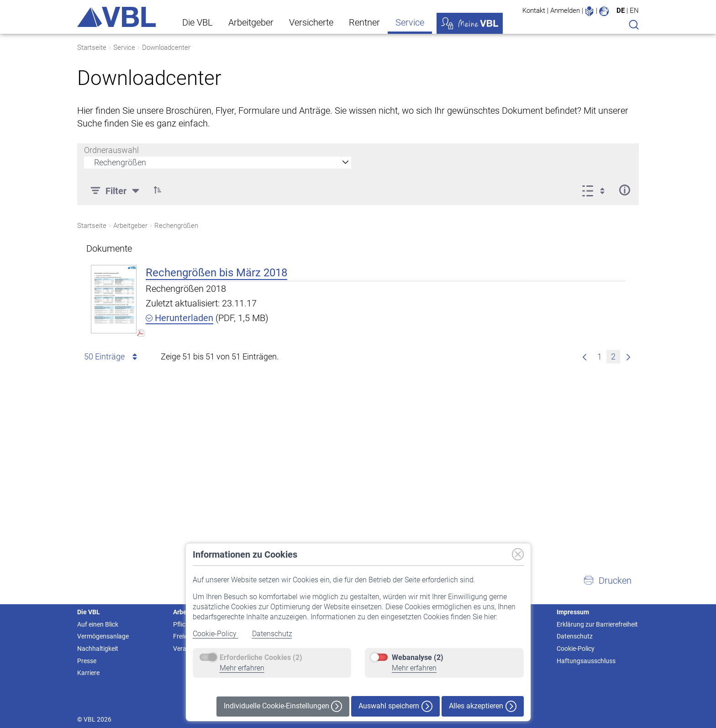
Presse (87, 661)
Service (410, 22)
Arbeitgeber (251, 22)
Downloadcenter (166, 47)
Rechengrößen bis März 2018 (216, 273)
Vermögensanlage (103, 636)
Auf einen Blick (98, 624)
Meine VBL (470, 23)
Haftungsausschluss (586, 661)
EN (634, 11)
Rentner (364, 22)
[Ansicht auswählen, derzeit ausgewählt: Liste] (596, 190)
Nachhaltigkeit (98, 649)
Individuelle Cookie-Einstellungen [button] (283, 706)
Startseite (92, 47)
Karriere (88, 673)
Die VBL (197, 22)
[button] (158, 190)
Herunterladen (179, 318)
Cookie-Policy (216, 634)
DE (621, 11)
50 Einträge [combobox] (112, 357)
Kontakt (534, 11)
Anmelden (565, 11)
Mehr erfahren (242, 668)
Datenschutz (272, 634)
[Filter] (116, 190)
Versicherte (311, 22)
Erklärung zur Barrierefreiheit (597, 624)
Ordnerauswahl (111, 150)
